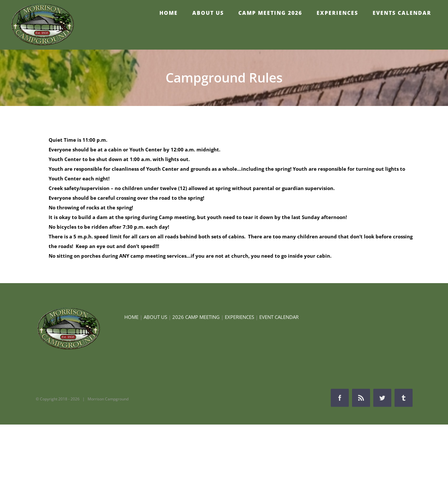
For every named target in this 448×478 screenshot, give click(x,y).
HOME (131, 317)
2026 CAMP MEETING (196, 317)
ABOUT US (155, 317)
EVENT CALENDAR (279, 317)
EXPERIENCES (239, 317)
